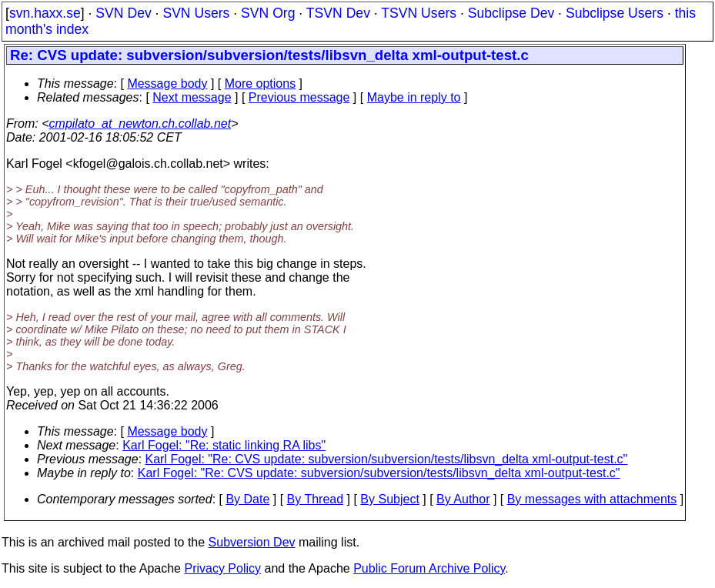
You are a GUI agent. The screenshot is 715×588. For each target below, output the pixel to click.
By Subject (389, 499)
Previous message (299, 97)
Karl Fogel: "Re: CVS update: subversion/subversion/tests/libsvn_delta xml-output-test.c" (387, 459)
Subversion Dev (252, 542)
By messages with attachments (592, 499)
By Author (463, 499)
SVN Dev (123, 13)
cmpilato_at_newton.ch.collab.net (140, 124)
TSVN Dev (338, 13)
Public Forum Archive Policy (429, 568)
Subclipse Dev (511, 13)
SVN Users (196, 13)
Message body (167, 84)
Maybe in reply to (414, 97)
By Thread (316, 499)
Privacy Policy (222, 568)
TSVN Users (419, 13)
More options (261, 84)
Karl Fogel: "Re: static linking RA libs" (224, 445)
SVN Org (268, 13)
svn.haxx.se (45, 13)
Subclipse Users (615, 13)
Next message (192, 97)
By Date (247, 499)
